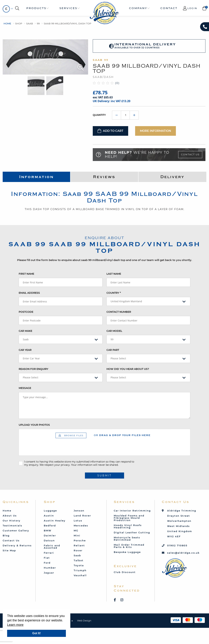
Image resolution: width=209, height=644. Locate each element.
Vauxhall (80, 575)
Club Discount (125, 572)
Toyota (79, 565)
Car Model (114, 331)
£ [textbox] (6, 9)
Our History (12, 521)
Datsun (49, 540)
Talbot (79, 560)
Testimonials (12, 526)
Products (36, 8)
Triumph (80, 570)
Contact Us (190, 154)
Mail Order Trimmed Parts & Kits (129, 546)
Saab (30, 23)
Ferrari (49, 553)
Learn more (15, 625)
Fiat (47, 558)
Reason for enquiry (33, 369)
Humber (50, 568)
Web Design (84, 621)
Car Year (25, 350)
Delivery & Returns (17, 545)
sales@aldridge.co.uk (183, 553)
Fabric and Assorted (52, 547)
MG (76, 530)
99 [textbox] (112, 339)
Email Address (29, 293)
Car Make (25, 331)
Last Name (114, 274)
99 (38, 23)
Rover (78, 550)
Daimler (50, 535)
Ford (47, 563)
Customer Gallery (16, 530)
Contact (169, 8)
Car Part (113, 350)
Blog (6, 535)
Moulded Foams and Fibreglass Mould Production (129, 518)
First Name (26, 274)
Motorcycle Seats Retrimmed (127, 539)
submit (104, 476)
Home (7, 23)
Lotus (78, 521)
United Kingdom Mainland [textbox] (126, 301)
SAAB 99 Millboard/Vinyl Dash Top (67, 23)
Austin (49, 516)
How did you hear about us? (128, 369)
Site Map (9, 550)
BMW (48, 530)
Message (25, 388)
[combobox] (6, 9)
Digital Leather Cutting (132, 532)
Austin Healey (55, 521)
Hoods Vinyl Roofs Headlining (128, 526)
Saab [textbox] (26, 339)
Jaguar (49, 573)
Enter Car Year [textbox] (31, 358)
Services (68, 8)
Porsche (80, 540)
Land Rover (82, 516)
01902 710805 (177, 545)
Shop (19, 23)
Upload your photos (34, 425)
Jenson (79, 511)
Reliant (79, 545)
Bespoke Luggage (127, 552)
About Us (10, 516)
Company (138, 8)
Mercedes (81, 526)
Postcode (26, 312)
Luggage (50, 511)
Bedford (50, 526)
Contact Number (119, 312)
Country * (114, 293)
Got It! (36, 633)
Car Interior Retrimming (132, 511)
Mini (77, 535)
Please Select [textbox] (118, 358)
